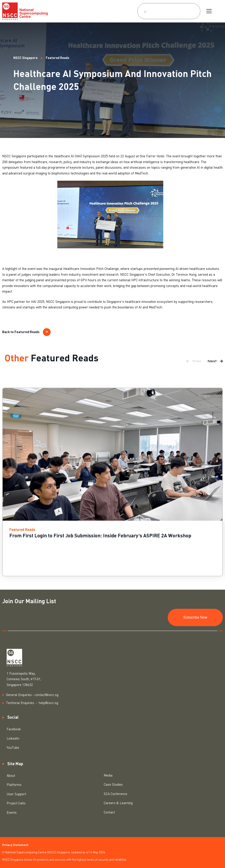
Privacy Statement (15, 845)
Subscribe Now (195, 617)
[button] (194, 361)
